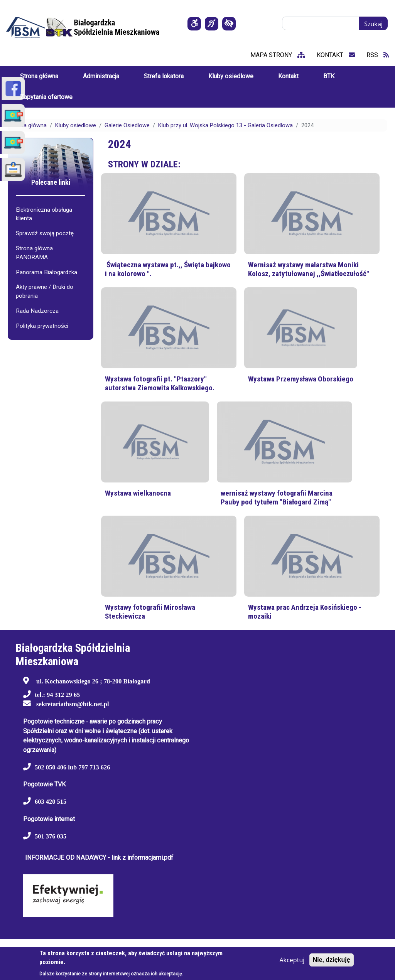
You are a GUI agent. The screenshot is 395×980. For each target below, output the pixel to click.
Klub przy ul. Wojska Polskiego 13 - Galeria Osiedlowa (225, 125)
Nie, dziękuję (332, 960)
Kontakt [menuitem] (288, 76)
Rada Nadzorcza (37, 311)
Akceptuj (292, 960)
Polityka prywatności (42, 326)
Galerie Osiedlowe (127, 125)
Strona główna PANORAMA (34, 253)
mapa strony (278, 55)
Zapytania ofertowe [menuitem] (46, 97)
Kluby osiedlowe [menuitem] (231, 76)
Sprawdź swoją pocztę (45, 233)
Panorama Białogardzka (46, 272)
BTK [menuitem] (329, 76)
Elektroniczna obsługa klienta (44, 214)
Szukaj (373, 24)
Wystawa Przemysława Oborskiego (301, 379)
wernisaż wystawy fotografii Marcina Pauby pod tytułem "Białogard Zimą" (277, 498)
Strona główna (28, 125)
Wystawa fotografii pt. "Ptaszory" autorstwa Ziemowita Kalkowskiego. (160, 383)
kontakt (336, 55)
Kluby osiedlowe (76, 125)
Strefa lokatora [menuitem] (164, 76)
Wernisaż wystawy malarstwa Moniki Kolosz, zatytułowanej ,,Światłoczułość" (309, 269)
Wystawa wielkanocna (138, 493)
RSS (378, 55)
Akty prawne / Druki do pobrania (45, 291)
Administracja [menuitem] (101, 76)
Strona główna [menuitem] (39, 76)
